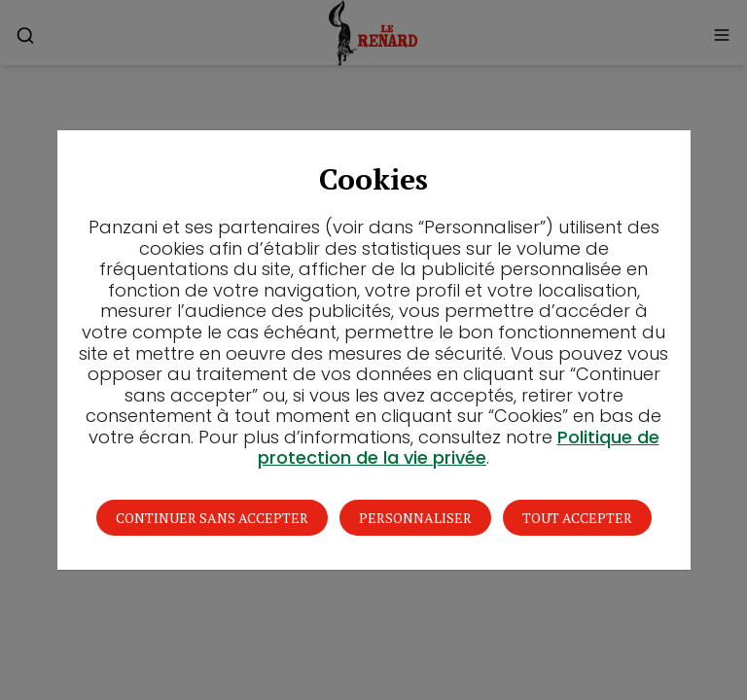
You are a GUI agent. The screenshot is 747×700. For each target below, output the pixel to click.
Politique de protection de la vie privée (459, 448)
